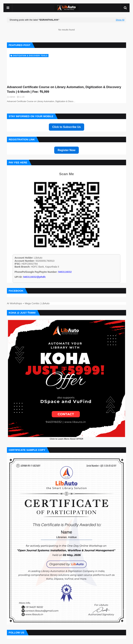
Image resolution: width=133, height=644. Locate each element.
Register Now (66, 150)
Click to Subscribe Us (67, 127)
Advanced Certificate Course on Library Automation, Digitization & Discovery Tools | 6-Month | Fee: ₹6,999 (64, 89)
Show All (120, 20)
